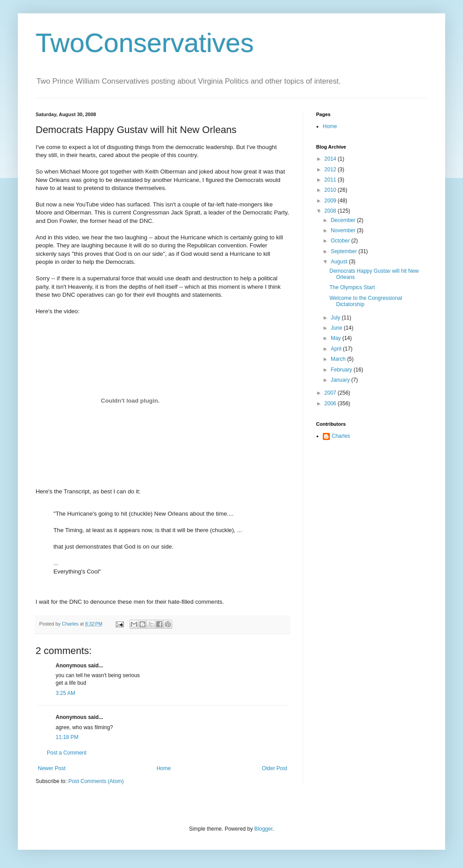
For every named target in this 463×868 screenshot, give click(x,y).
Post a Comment (67, 753)
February (342, 370)
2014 (331, 159)
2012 (331, 170)
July (336, 318)
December (344, 220)
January (341, 380)
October (341, 241)
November (344, 230)
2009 (331, 201)
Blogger (263, 829)
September (345, 251)
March (339, 359)
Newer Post (52, 768)
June (337, 328)
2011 (331, 180)
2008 (331, 211)
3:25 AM (65, 693)
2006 (331, 404)
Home (164, 768)
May (337, 338)
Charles (341, 436)
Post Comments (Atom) (96, 781)
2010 (331, 190)
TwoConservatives (145, 43)
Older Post (274, 768)
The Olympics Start (352, 287)
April (337, 349)
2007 (331, 393)
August (340, 262)
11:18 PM (67, 737)
